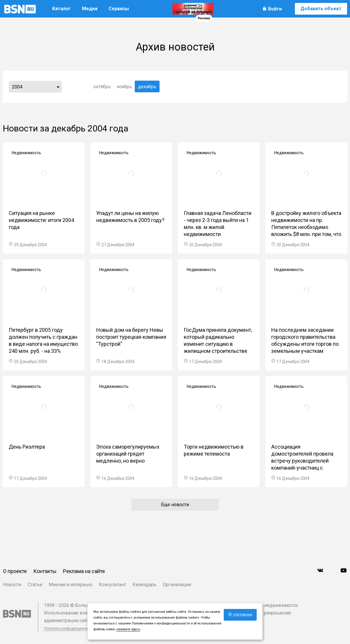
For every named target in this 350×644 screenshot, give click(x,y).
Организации (177, 585)
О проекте (15, 571)
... (58, 87)
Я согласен (240, 615)
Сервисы (119, 9)
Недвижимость (26, 153)
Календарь (144, 585)
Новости (12, 585)
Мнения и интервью (71, 585)
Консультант (112, 585)
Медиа (90, 9)
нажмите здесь (128, 629)
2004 (17, 87)
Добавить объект (321, 9)
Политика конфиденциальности (71, 629)
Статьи (35, 585)
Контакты (45, 571)
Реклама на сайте (84, 571)
